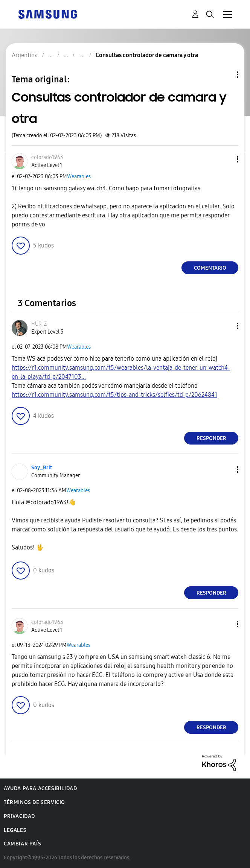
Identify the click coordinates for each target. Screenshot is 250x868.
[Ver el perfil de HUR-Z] (39, 324)
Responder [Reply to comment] (211, 438)
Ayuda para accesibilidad (40, 788)
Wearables (79, 177)
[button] (225, 159)
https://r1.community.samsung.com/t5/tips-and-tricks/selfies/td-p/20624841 (114, 395)
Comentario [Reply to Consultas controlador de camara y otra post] (210, 268)
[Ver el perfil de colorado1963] (47, 157)
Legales (15, 830)
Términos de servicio (34, 802)
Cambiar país (22, 844)
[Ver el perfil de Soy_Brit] (42, 468)
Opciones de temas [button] (225, 75)
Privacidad (19, 816)
